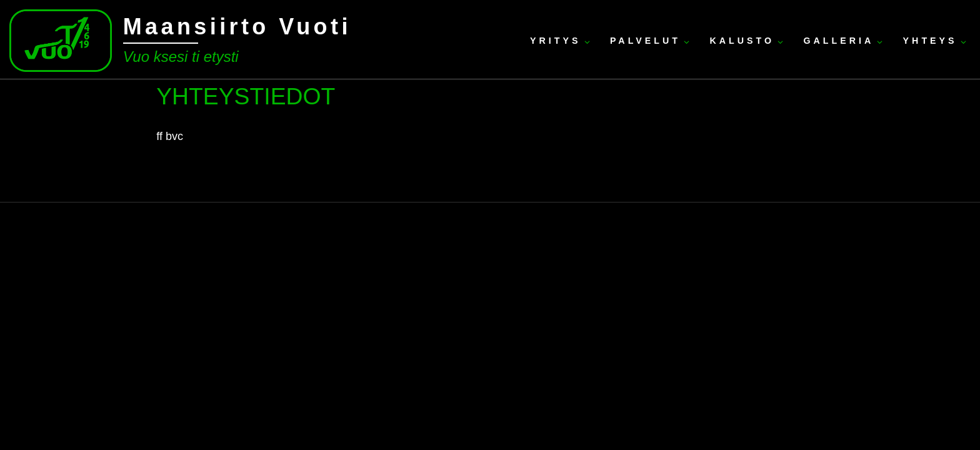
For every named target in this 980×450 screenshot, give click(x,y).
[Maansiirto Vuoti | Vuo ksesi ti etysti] (61, 39)
